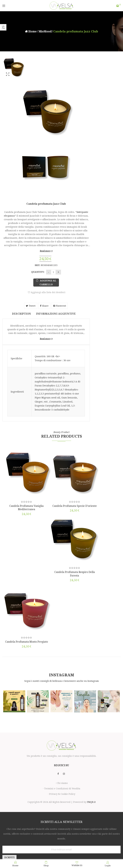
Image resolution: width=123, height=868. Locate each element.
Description (20, 314)
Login (108, 864)
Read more (45, 251)
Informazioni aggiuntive (57, 314)
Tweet (31, 306)
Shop (46, 864)
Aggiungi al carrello (48, 283)
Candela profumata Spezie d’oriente (75, 506)
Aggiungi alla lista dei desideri (48, 292)
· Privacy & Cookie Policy (62, 793)
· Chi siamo (62, 782)
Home (32, 31)
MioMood (45, 31)
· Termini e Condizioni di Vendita (62, 788)
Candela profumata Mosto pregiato (27, 641)
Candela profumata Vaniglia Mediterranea (26, 508)
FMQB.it (91, 801)
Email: (62, 842)
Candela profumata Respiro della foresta (75, 574)
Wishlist (77, 864)
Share (44, 306)
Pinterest (60, 306)
